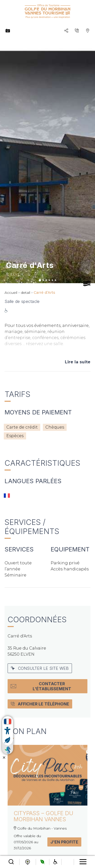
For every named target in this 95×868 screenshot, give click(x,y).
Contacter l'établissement (41, 686)
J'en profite (64, 842)
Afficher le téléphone (40, 704)
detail (25, 293)
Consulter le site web (40, 668)
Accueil (11, 293)
